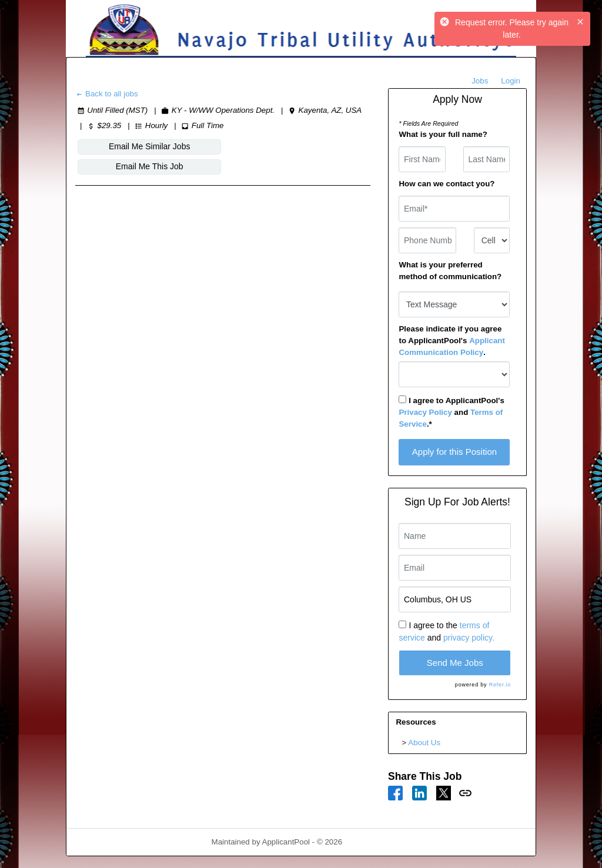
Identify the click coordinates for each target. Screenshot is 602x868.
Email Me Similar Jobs (126, 146)
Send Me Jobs (455, 663)
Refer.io (500, 685)
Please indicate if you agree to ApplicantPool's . (451, 341)
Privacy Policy (425, 412)
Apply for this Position (454, 452)
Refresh (377, 842)
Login (511, 81)
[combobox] (492, 240)
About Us (424, 743)
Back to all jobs (107, 94)
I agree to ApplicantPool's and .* (451, 412)
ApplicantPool (286, 842)
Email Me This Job (230, 146)
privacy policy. (469, 638)
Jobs (480, 81)
